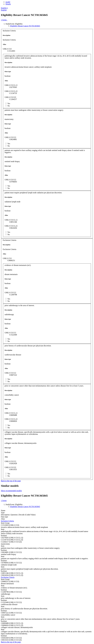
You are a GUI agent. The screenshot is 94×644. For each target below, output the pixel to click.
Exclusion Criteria (8, 577)
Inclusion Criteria (7, 521)
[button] (4, 8)
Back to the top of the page (11, 481)
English (4, 10)
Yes (9, 103)
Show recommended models (11, 491)
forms (4, 20)
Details (8, 4)
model (8, 2)
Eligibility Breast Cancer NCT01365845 (25, 26)
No (9, 106)
